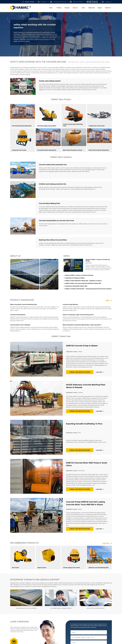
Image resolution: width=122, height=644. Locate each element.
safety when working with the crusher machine (68, 71)
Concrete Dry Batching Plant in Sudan (20, 73)
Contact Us (108, 8)
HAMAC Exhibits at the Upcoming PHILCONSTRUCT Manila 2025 (83, 283)
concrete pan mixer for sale (77, 69)
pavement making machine (88, 71)
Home (51, 8)
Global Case (91, 8)
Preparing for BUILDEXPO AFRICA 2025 (76, 286)
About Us (75, 8)
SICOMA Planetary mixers (62, 69)
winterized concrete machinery (103, 71)
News (83, 8)
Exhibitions (44, 2)
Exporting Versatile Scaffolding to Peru (85, 424)
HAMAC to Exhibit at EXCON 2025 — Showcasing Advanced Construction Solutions (89, 289)
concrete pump (17, 36)
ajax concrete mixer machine (92, 69)
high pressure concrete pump (31, 71)
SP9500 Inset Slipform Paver (29, 34)
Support (100, 8)
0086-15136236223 (78, 2)
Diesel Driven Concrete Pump (45, 34)
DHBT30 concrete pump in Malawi (83, 346)
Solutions (67, 8)
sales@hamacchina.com (60, 2)
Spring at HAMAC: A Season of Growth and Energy (80, 275)
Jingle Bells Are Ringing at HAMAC (75, 278)
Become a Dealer (30, 2)
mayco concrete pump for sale (47, 71)
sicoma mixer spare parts (48, 69)
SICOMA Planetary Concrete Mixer (31, 36)
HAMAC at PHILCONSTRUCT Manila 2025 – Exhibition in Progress (84, 281)
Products (59, 8)
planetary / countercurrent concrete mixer (30, 69)
